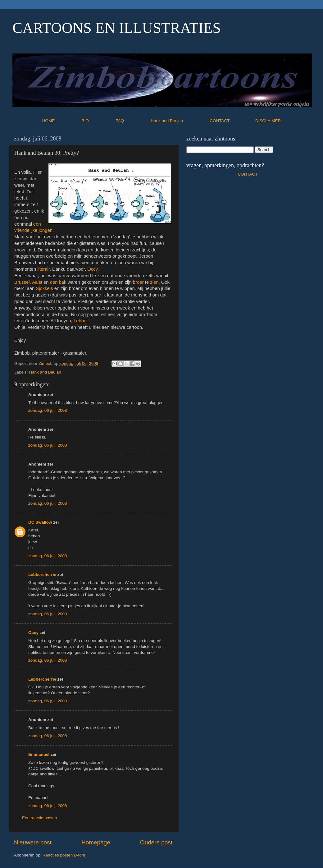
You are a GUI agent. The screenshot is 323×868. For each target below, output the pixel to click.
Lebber (81, 321)
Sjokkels (44, 288)
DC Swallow (40, 522)
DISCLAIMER (268, 121)
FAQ (133, 121)
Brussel (22, 282)
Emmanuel (39, 754)
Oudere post (156, 842)
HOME (61, 121)
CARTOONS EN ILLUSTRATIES (117, 28)
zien (154, 282)
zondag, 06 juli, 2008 (48, 410)
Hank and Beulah (180, 121)
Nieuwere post (33, 842)
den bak (58, 282)
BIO (98, 121)
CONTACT (232, 121)
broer (138, 282)
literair (43, 269)
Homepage (96, 842)
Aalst (37, 282)
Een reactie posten (40, 818)
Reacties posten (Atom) (64, 855)
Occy (92, 269)
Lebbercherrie (42, 574)
